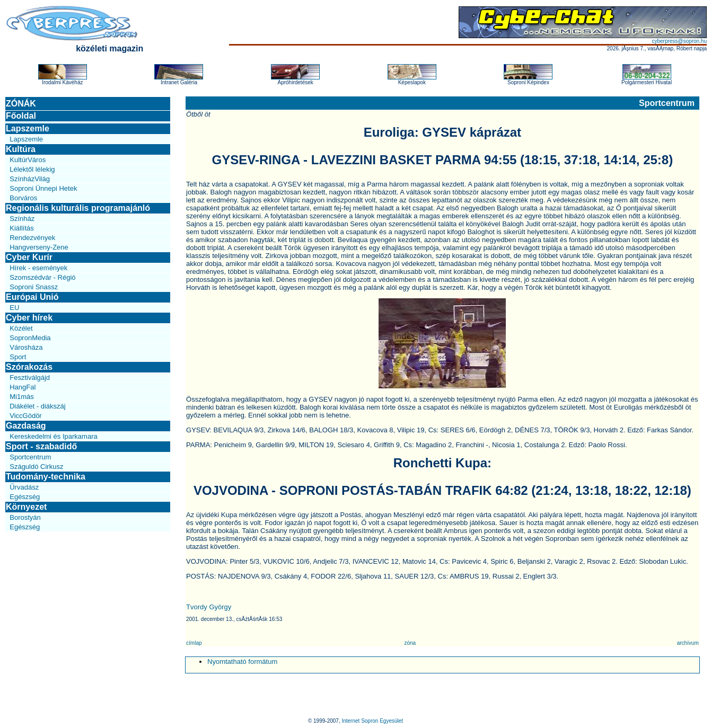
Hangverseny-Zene (39, 247)
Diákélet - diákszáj (38, 406)
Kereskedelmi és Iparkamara (53, 436)
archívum (688, 643)
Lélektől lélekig (32, 169)
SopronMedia (30, 338)
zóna (410, 643)
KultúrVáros (28, 160)
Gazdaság (26, 426)
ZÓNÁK (21, 104)
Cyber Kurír (29, 257)
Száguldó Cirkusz (36, 467)
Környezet (26, 507)
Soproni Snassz (34, 287)
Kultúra (21, 149)
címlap (194, 643)
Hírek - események (38, 268)
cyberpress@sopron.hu (679, 41)
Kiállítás (22, 228)
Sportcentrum (30, 457)
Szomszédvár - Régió (42, 277)
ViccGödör (25, 416)
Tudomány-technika (46, 477)
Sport (18, 357)
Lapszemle (28, 128)
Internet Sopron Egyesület (372, 721)
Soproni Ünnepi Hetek (43, 188)
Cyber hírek (29, 318)
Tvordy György (209, 607)
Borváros (23, 198)
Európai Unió (32, 297)
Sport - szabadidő (41, 446)
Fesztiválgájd (30, 378)
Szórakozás (29, 367)
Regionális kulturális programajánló (78, 208)
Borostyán (25, 517)
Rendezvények (32, 238)
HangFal (23, 387)
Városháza (26, 347)
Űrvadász (24, 487)
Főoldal (21, 116)
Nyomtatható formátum (242, 662)
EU (14, 308)
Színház (22, 219)
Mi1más (22, 397)
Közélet (21, 328)
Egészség (25, 497)
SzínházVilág (30, 179)
